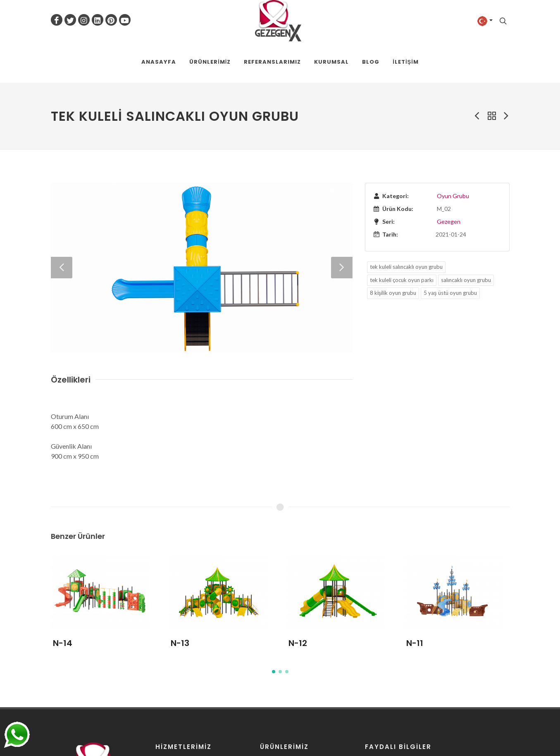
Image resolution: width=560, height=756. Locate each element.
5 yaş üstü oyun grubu (450, 293)
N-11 (415, 643)
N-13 (180, 643)
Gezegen (449, 221)
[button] (274, 672)
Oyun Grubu (453, 196)
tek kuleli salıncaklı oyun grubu (406, 267)
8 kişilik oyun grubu (393, 293)
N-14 (63, 643)
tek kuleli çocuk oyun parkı (402, 280)
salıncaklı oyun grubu (466, 280)
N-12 (298, 643)
